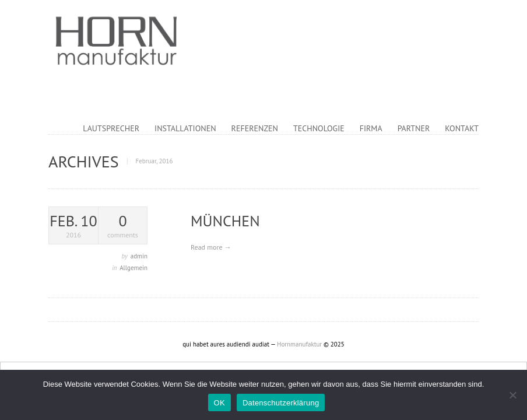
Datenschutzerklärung (281, 403)
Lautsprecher (111, 128)
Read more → (211, 247)
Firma (371, 128)
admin (139, 256)
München (225, 221)
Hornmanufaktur (299, 344)
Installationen (185, 128)
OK (219, 403)
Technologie (319, 128)
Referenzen (255, 128)
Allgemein (133, 268)
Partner (414, 128)
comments (123, 226)
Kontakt (462, 128)
